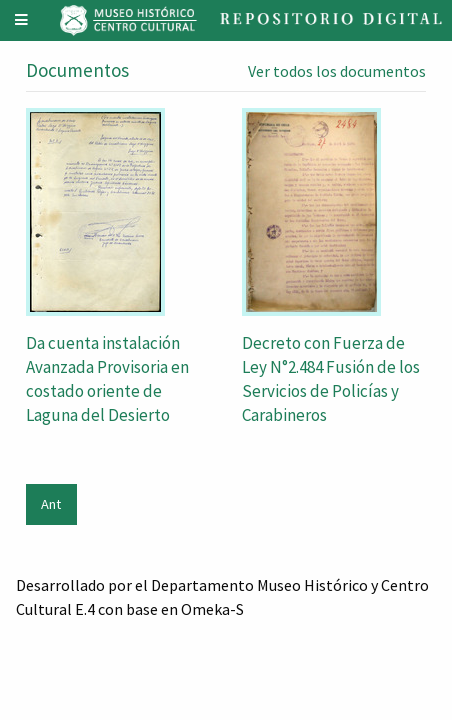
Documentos (77, 70)
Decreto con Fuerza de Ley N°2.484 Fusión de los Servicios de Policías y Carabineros (331, 378)
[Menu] (22, 20)
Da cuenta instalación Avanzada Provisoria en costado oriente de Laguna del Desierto (107, 378)
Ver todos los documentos (337, 71)
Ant (51, 504)
